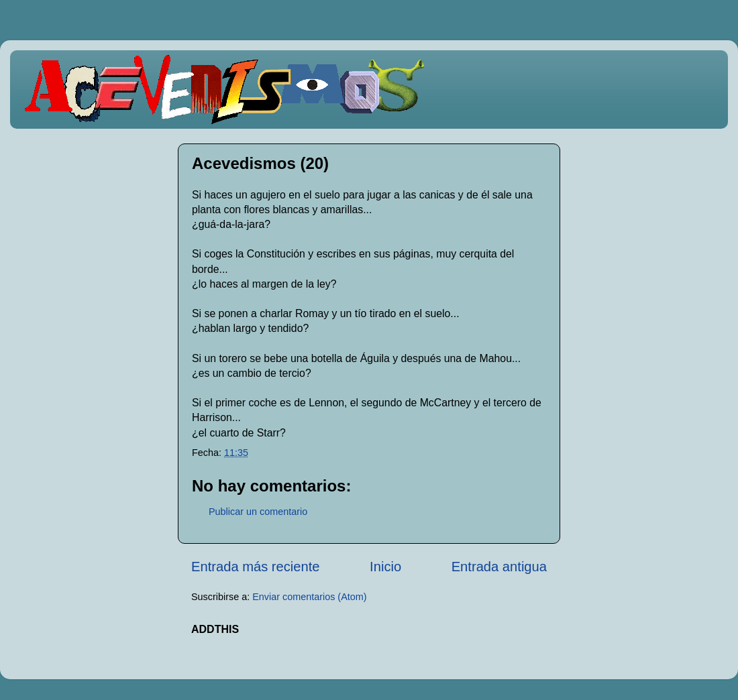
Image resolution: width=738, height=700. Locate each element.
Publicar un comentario (258, 512)
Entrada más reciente (256, 567)
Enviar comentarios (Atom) (309, 597)
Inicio (385, 567)
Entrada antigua (499, 567)
